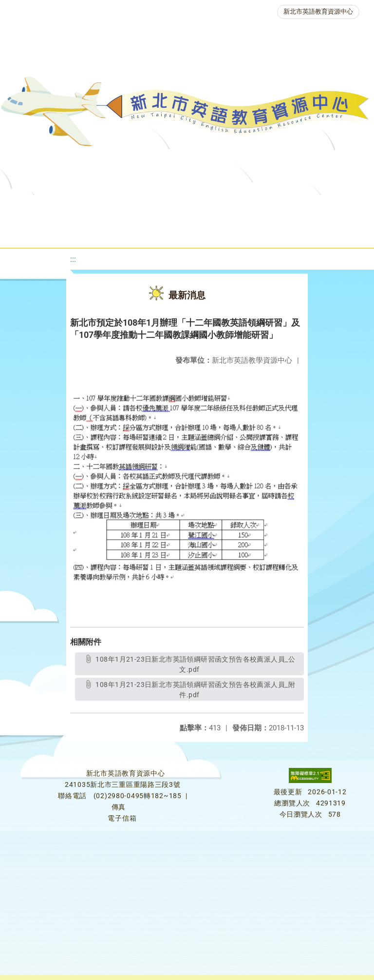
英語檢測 (32, 231)
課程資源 (141, 207)
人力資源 (143, 231)
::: (73, 259)
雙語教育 (275, 231)
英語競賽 (88, 231)
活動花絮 (330, 231)
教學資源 (197, 207)
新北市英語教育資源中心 (318, 11)
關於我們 (42, 207)
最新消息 (97, 207)
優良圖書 (320, 207)
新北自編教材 (259, 207)
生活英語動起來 (209, 231)
